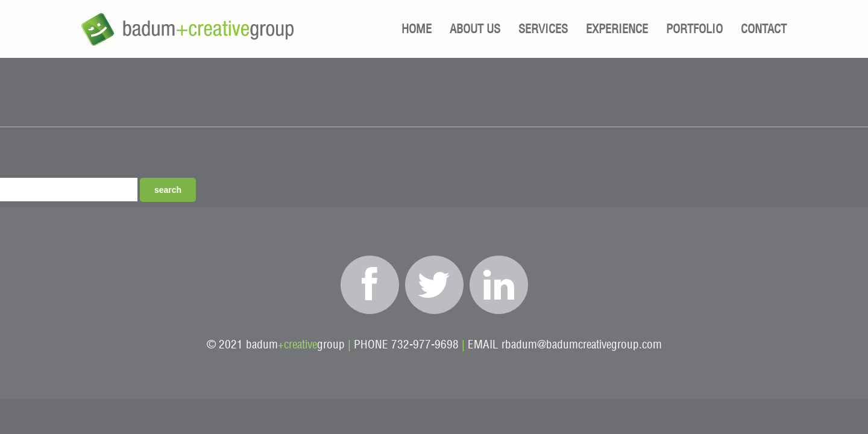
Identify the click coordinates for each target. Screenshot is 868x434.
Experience (617, 30)
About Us (475, 30)
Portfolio (694, 30)
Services (543, 30)
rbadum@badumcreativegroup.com (582, 345)
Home (417, 30)
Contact (764, 30)
